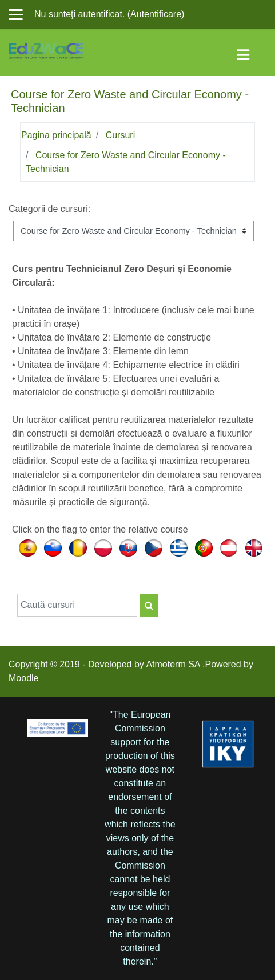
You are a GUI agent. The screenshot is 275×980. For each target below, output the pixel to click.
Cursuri (121, 135)
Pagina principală (56, 135)
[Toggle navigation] (251, 53)
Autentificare (156, 14)
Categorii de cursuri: (49, 209)
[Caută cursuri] (77, 605)
